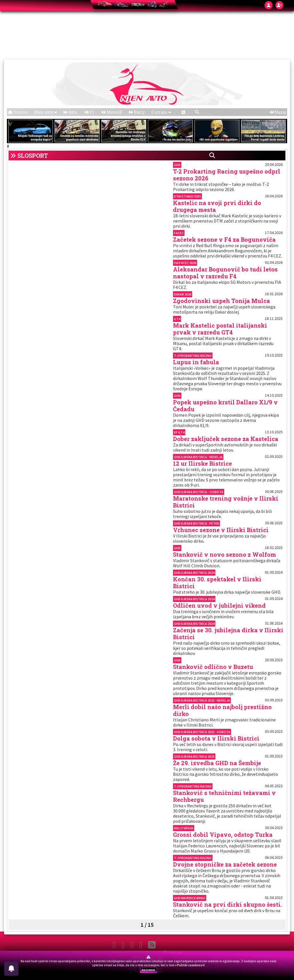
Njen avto (46, 112)
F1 (90, 112)
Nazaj (278, 112)
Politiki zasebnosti (191, 965)
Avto (70, 112)
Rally (137, 112)
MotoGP (112, 112)
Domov (18, 112)
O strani (161, 112)
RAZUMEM (148, 970)
